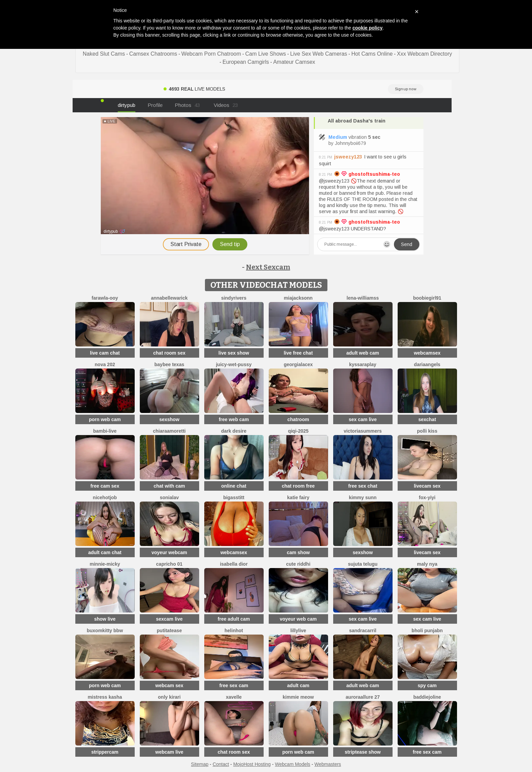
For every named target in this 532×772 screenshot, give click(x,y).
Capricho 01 (169, 564)
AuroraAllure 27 (363, 697)
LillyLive (298, 630)
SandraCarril (363, 630)
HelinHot (234, 630)
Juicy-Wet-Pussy (234, 364)
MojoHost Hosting (252, 764)
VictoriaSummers (363, 431)
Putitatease (169, 630)
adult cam (298, 685)
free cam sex (105, 486)
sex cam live (363, 419)
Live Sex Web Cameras (319, 54)
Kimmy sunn (363, 497)
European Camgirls (246, 62)
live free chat (298, 353)
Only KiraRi (169, 697)
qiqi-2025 (298, 431)
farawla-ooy (105, 298)
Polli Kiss (427, 431)
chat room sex (169, 353)
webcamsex (427, 353)
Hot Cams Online (372, 54)
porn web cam (105, 419)
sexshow (169, 419)
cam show (298, 552)
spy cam (427, 685)
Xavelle (234, 697)
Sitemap (200, 764)
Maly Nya (427, 564)
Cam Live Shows (266, 54)
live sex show (234, 353)
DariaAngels (427, 364)
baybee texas (169, 364)
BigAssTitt (234, 497)
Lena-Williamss (363, 298)
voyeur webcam (169, 552)
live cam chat (105, 353)
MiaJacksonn (298, 298)
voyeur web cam (298, 619)
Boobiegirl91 (427, 298)
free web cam (234, 419)
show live (105, 619)
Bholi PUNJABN (427, 630)
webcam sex (169, 685)
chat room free (298, 486)
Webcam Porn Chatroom (211, 54)
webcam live (169, 752)
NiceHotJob (105, 497)
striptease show (363, 752)
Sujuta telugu (363, 564)
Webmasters (328, 764)
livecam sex (427, 486)
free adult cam (234, 619)
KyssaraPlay (363, 364)
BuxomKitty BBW (105, 630)
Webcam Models (292, 764)
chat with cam (169, 486)
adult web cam (363, 353)
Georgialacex (298, 364)
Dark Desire (234, 431)
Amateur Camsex (294, 62)
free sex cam (234, 685)
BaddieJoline (427, 697)
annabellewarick (169, 298)
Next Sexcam (268, 267)
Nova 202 (105, 364)
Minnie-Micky (105, 564)
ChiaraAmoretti (169, 431)
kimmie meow (298, 697)
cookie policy (368, 28)
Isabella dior (234, 564)
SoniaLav (169, 497)
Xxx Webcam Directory (424, 54)
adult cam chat (105, 552)
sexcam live (169, 619)
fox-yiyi (427, 497)
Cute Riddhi (298, 564)
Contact (221, 764)
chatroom (298, 419)
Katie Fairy (298, 497)
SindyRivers (234, 298)
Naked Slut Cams (104, 54)
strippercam (105, 752)
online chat (234, 486)
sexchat (427, 419)
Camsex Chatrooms (153, 54)
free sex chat (363, 486)
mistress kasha (105, 697)
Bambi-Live (105, 431)
